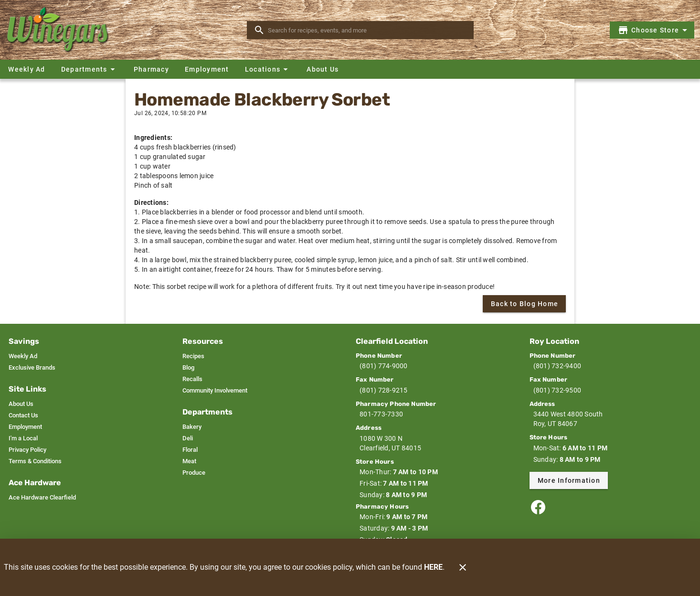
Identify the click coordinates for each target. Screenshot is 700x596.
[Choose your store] (654, 30)
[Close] (463, 567)
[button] (89, 69)
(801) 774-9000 (384, 366)
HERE (433, 567)
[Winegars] (61, 30)
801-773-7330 (381, 414)
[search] (367, 30)
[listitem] (23, 356)
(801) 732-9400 (557, 366)
